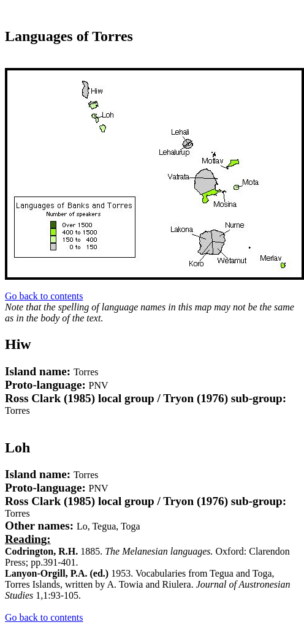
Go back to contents (44, 296)
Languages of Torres (69, 36)
